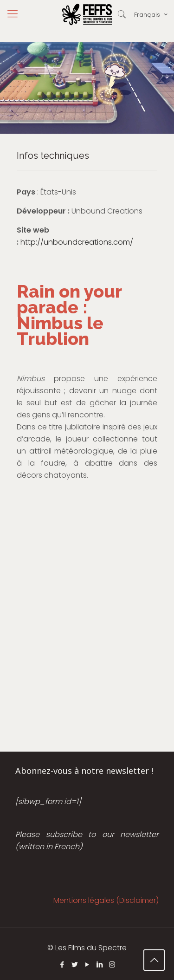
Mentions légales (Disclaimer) (106, 900)
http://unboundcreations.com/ (77, 242)
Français (151, 14)
